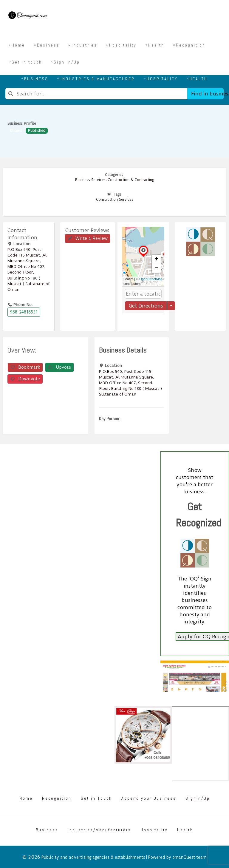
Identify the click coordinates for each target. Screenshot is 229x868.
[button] (143, 257)
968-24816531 (24, 312)
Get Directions (146, 306)
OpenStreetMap (151, 279)
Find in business (207, 94)
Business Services (90, 180)
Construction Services (115, 200)
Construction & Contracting (131, 180)
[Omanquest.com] (27, 16)
